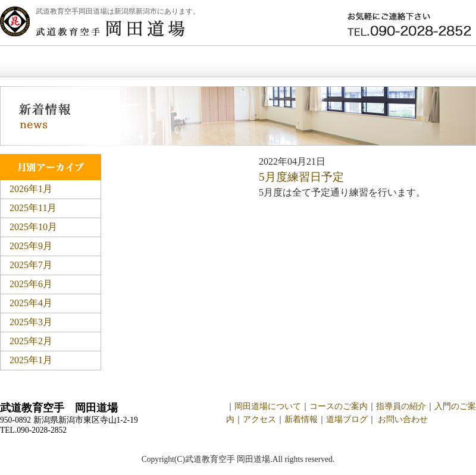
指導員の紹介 (401, 406)
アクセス (259, 419)
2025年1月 (31, 360)
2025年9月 (31, 246)
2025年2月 (31, 341)
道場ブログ (347, 419)
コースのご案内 (339, 406)
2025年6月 (31, 284)
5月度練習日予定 (301, 177)
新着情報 (333, 61)
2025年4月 (31, 303)
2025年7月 (31, 265)
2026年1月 (31, 189)
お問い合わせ (425, 61)
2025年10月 (33, 227)
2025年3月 (31, 322)
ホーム (35, 61)
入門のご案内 (240, 61)
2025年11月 (33, 208)
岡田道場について (130, 61)
